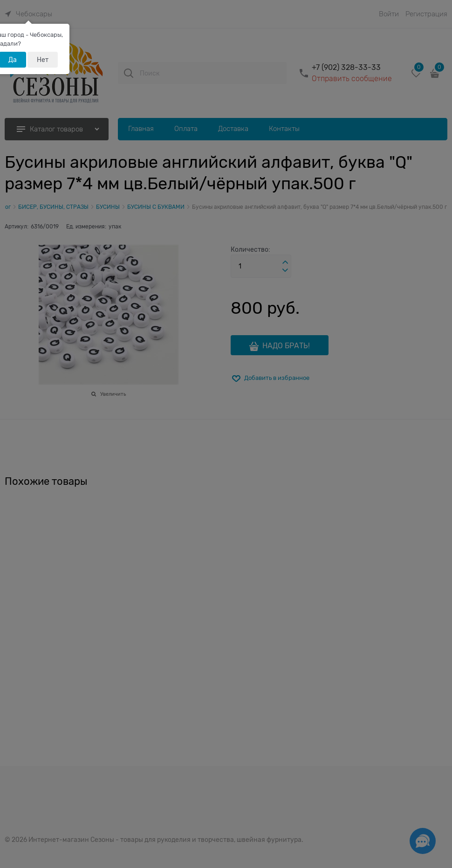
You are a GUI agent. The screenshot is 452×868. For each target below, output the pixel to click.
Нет (43, 60)
